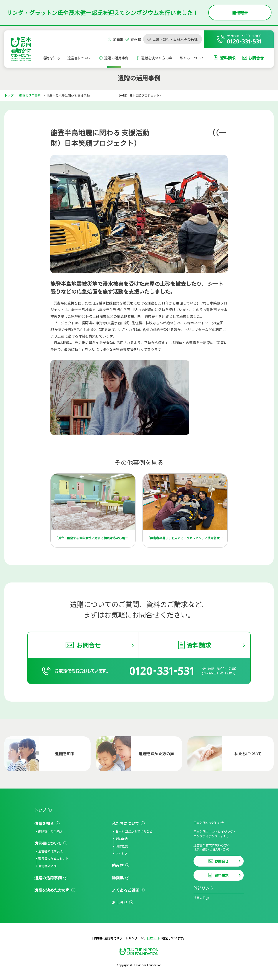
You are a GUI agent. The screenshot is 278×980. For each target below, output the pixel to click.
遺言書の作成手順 (50, 851)
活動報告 (122, 839)
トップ (9, 95)
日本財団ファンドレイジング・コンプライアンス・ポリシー (215, 834)
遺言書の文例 (47, 866)
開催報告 (240, 13)
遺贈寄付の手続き (50, 831)
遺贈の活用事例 (116, 58)
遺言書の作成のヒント (53, 859)
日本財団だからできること (134, 831)
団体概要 (122, 846)
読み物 (118, 865)
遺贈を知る (51, 58)
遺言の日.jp (201, 898)
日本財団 (153, 938)
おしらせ (120, 902)
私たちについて (192, 58)
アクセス (122, 854)
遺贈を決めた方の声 (157, 58)
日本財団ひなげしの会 (209, 823)
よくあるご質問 (126, 890)
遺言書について (79, 58)
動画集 (118, 878)
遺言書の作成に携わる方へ (219, 847)
